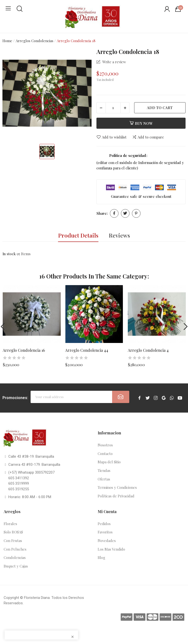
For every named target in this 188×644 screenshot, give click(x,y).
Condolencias (15, 557)
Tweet (125, 213)
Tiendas (104, 470)
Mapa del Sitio (109, 462)
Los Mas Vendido (111, 549)
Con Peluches (15, 549)
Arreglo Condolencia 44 (87, 350)
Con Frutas (13, 541)
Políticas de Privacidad (116, 496)
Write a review (114, 62)
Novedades (107, 541)
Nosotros (105, 445)
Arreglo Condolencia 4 (148, 350)
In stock (9, 254)
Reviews (119, 235)
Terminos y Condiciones (117, 487)
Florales (10, 524)
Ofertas (104, 479)
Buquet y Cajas (16, 566)
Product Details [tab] (78, 235)
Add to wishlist (112, 137)
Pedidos (104, 524)
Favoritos (105, 532)
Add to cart (160, 108)
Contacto (105, 454)
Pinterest (136, 213)
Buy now (141, 123)
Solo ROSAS (13, 532)
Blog (101, 557)
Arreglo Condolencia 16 (24, 350)
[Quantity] (113, 108)
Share (114, 213)
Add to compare (148, 137)
